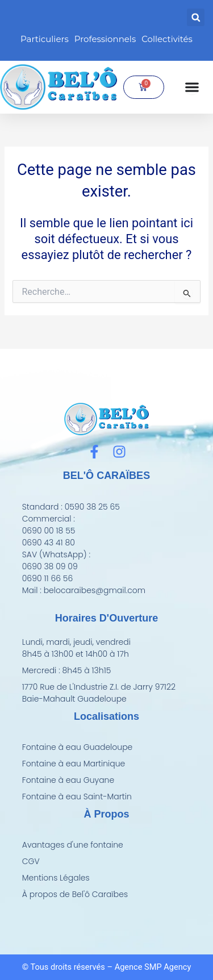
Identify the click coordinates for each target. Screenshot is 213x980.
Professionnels (105, 39)
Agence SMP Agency (153, 967)
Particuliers (45, 39)
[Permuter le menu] (192, 87)
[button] (196, 17)
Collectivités (167, 39)
